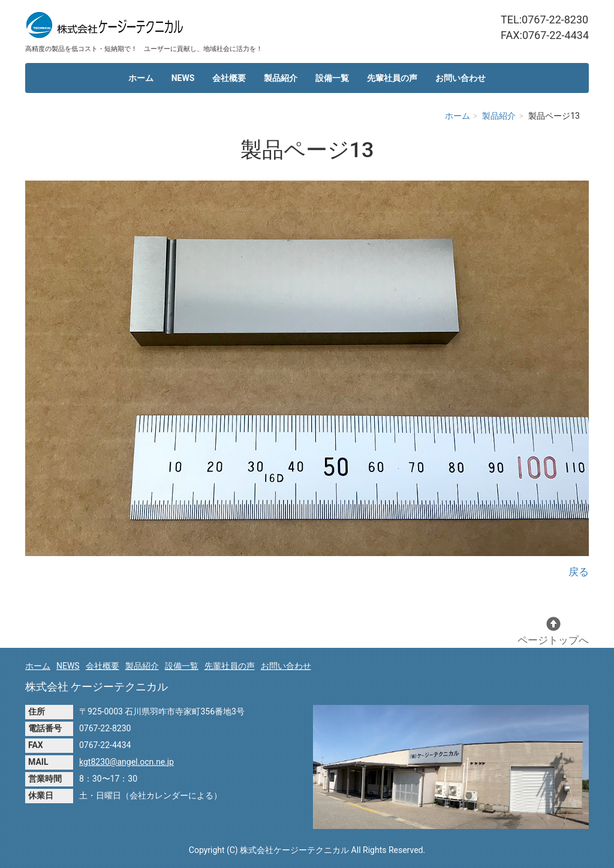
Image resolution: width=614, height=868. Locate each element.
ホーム (141, 78)
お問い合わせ (460, 78)
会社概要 (229, 78)
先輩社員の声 (392, 78)
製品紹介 (281, 78)
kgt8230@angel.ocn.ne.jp (127, 762)
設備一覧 (332, 78)
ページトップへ (553, 631)
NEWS (183, 78)
